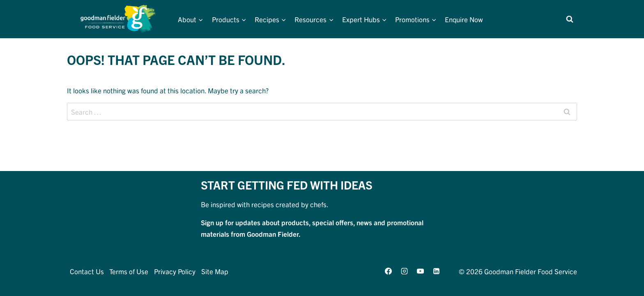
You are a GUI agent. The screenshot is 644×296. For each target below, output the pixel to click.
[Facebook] (388, 271)
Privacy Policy (175, 271)
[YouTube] (420, 271)
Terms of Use (129, 271)
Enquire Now (464, 19)
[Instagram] (404, 271)
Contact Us (87, 271)
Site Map (215, 271)
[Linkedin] (437, 271)
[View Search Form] (570, 19)
